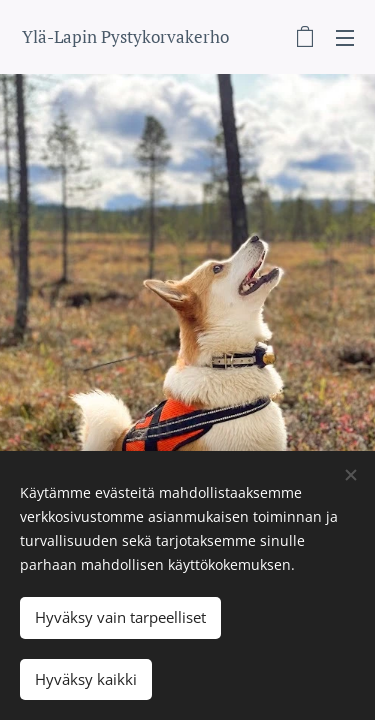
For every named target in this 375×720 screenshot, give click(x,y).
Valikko (345, 38)
